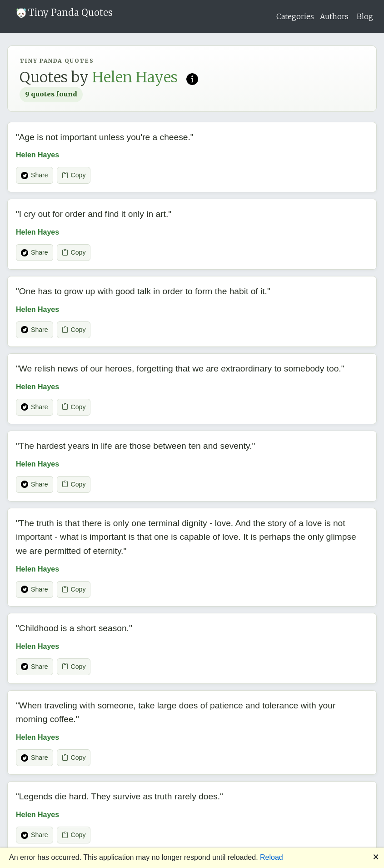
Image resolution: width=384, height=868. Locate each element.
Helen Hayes (37, 155)
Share (35, 175)
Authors (334, 16)
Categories (295, 16)
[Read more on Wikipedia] (192, 78)
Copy (74, 175)
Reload (272, 857)
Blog (365, 16)
